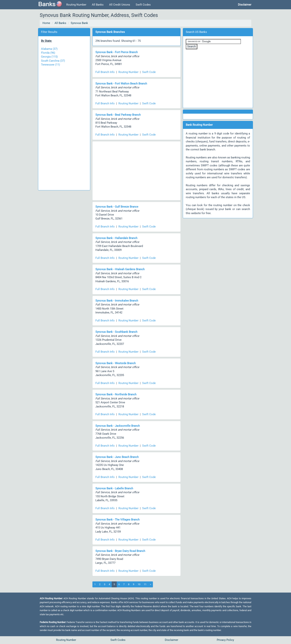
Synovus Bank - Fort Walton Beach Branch (121, 84)
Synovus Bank (79, 23)
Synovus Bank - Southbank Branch (116, 332)
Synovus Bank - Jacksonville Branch (118, 426)
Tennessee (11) (50, 65)
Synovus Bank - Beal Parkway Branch (118, 115)
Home (46, 23)
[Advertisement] (64, 126)
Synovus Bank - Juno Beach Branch (117, 457)
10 (139, 584)
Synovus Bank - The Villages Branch (117, 520)
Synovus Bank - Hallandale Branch (116, 238)
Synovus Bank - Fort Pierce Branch (117, 52)
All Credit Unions (120, 5)
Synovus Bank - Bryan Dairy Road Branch (120, 551)
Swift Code (149, 72)
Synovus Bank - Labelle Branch (114, 488)
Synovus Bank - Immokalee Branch (117, 301)
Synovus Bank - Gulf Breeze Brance (117, 207)
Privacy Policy (225, 640)
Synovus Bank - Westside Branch (116, 363)
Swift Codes (143, 5)
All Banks (98, 5)
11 (145, 584)
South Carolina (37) (53, 61)
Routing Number (76, 5)
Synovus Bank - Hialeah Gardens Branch (120, 269)
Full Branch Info (105, 72)
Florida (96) (48, 53)
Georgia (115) (49, 57)
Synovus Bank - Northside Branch (116, 394)
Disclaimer (171, 640)
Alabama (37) (49, 49)
